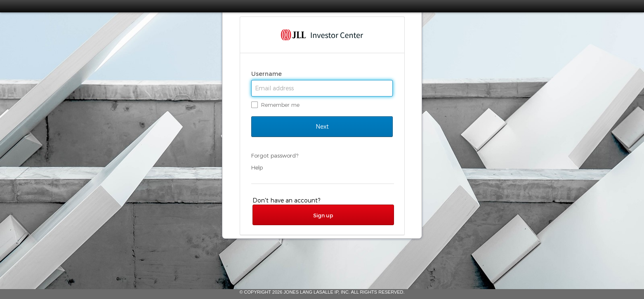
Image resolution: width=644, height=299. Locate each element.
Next (322, 127)
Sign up (323, 215)
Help (257, 167)
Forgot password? (275, 155)
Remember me (280, 105)
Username (267, 74)
